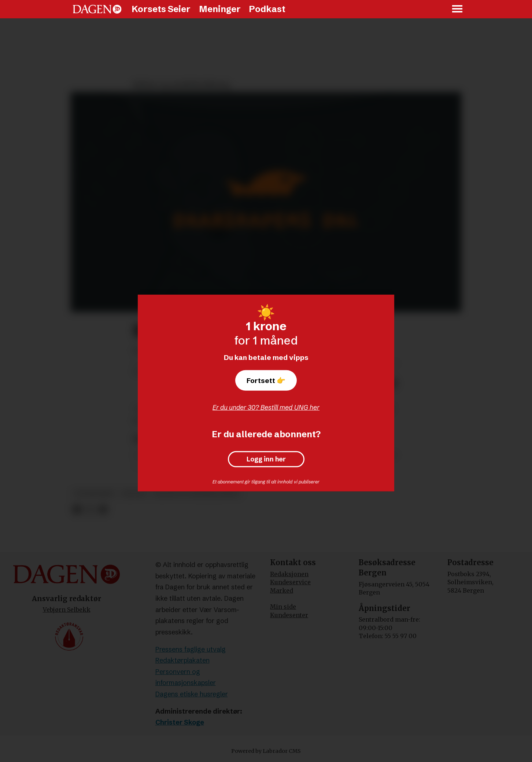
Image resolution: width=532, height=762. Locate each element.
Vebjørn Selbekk (67, 610)
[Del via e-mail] (103, 510)
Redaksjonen (289, 574)
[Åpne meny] (458, 9)
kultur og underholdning (197, 494)
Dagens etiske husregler (192, 694)
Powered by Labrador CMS (266, 751)
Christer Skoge (180, 722)
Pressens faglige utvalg (191, 649)
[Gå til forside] (97, 9)
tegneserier (94, 494)
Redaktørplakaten (182, 660)
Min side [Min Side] (283, 607)
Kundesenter (289, 615)
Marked (282, 590)
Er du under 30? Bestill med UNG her (266, 407)
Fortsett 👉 (266, 380)
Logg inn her (266, 459)
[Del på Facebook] (77, 510)
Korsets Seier (161, 9)
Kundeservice (290, 582)
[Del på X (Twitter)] (90, 510)
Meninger (220, 9)
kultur (134, 494)
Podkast (267, 9)
